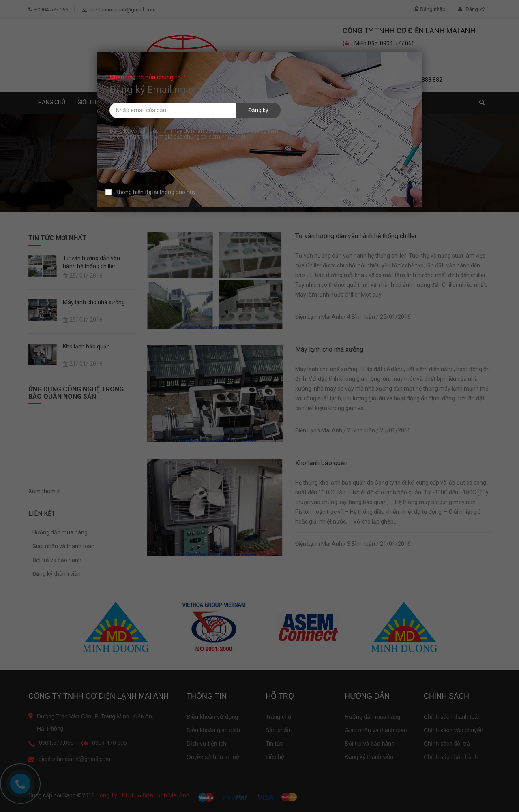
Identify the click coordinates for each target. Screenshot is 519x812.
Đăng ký (258, 110)
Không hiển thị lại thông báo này (151, 192)
